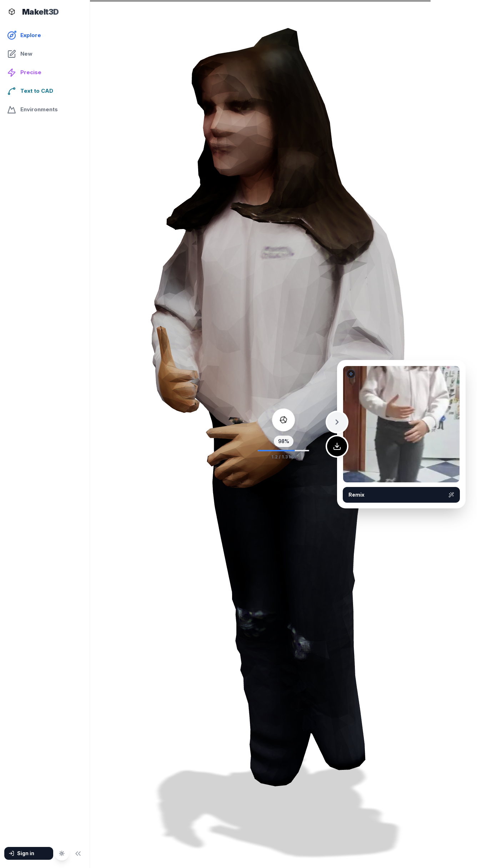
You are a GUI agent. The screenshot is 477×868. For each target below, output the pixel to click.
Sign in (21, 853)
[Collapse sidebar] (78, 853)
